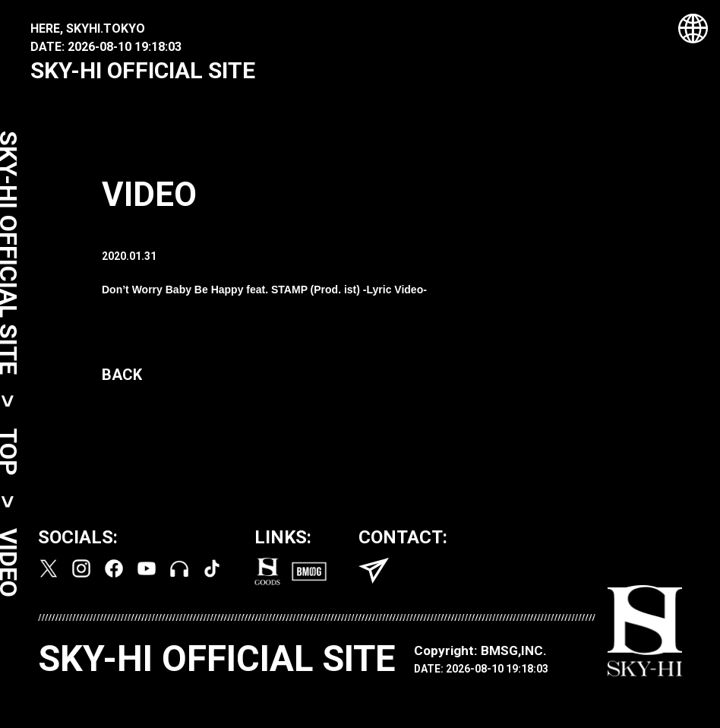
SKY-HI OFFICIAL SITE (143, 70)
